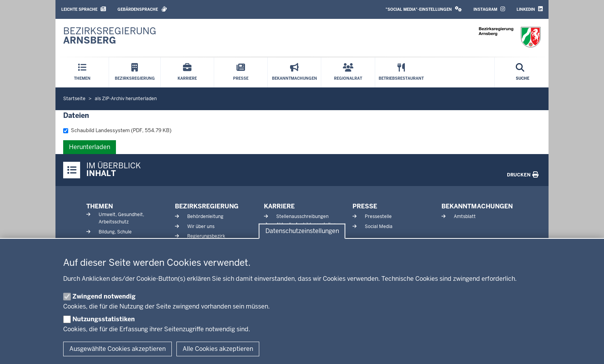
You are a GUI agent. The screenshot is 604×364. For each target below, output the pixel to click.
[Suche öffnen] (523, 72)
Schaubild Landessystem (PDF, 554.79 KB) (117, 130)
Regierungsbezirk (206, 236)
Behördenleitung (205, 216)
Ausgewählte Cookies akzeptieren (117, 349)
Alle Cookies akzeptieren (218, 349)
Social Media (379, 226)
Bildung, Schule (115, 232)
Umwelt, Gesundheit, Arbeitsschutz (121, 218)
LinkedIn (530, 9)
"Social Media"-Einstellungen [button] (424, 9)
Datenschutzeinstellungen (302, 231)
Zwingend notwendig (104, 296)
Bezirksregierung (207, 206)
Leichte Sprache (84, 9)
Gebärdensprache (142, 9)
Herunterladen (90, 147)
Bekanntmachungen (477, 206)
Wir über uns (201, 226)
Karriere (279, 206)
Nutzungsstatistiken (104, 319)
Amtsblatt (465, 216)
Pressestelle (378, 216)
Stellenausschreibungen (302, 216)
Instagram (489, 9)
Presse (365, 206)
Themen (100, 206)
